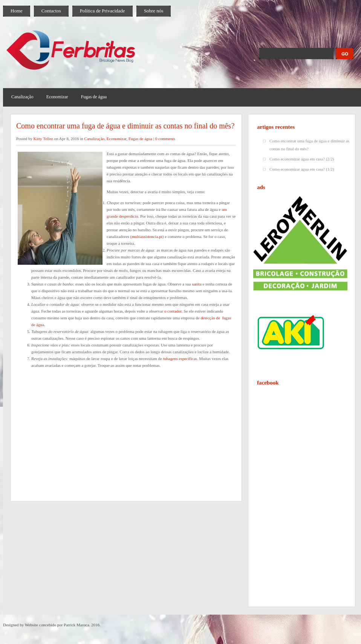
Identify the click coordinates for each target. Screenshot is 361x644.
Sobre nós (154, 11)
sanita (197, 284)
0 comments (165, 139)
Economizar (57, 97)
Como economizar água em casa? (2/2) (302, 159)
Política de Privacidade (102, 11)
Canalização (22, 97)
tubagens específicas (180, 359)
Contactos (51, 11)
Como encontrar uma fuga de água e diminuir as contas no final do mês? (125, 126)
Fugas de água (94, 97)
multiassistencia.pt (147, 237)
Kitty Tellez (43, 139)
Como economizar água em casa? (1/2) (302, 169)
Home (17, 11)
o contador (173, 311)
